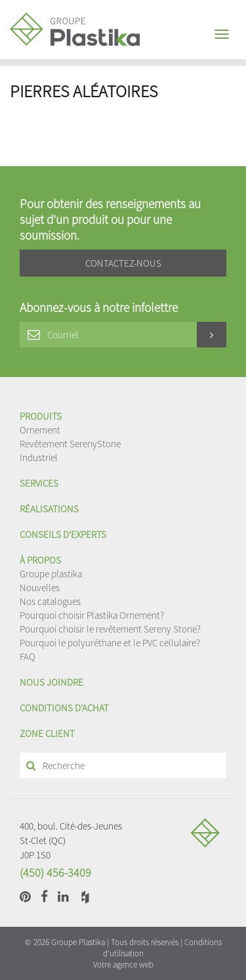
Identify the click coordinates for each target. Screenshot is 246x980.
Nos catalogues (50, 601)
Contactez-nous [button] (123, 263)
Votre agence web (123, 965)
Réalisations (49, 509)
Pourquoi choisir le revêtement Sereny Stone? (110, 629)
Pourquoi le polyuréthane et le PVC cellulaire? (110, 643)
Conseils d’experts (63, 534)
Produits (41, 416)
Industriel (39, 457)
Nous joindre (51, 682)
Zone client (47, 733)
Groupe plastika (51, 574)
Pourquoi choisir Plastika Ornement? (92, 615)
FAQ (28, 657)
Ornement (40, 430)
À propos (40, 560)
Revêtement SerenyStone (70, 444)
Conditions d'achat (64, 708)
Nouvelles (40, 588)
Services (39, 483)
